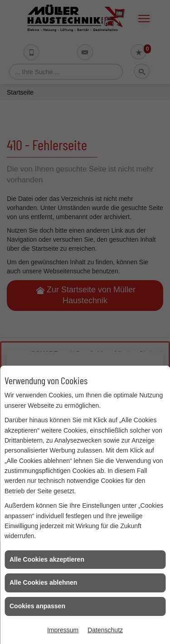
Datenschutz (105, 630)
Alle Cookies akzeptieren (47, 559)
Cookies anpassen (37, 606)
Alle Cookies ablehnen (43, 582)
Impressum (63, 630)
